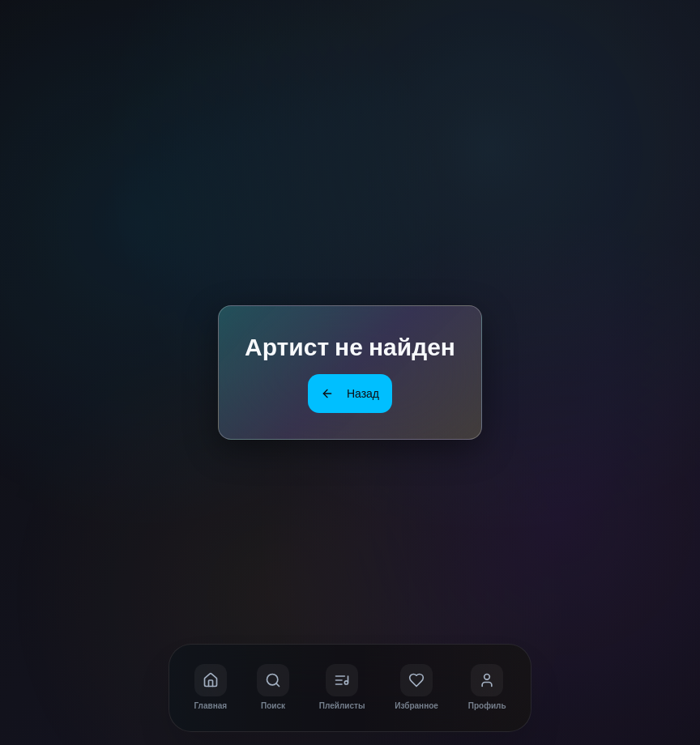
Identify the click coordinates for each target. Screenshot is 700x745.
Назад (350, 393)
